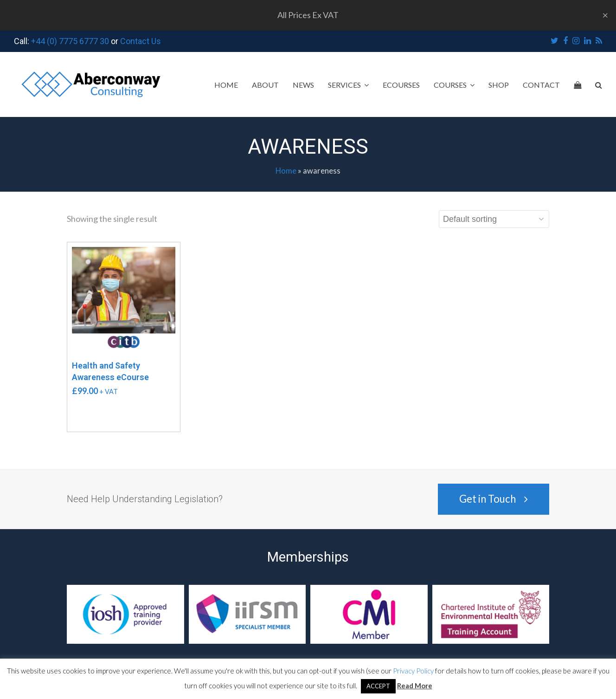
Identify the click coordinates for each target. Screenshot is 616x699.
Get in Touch (493, 499)
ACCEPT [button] (378, 686)
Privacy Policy (413, 671)
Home (286, 171)
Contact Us (141, 41)
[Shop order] (494, 219)
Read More (415, 686)
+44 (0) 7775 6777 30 (70, 41)
